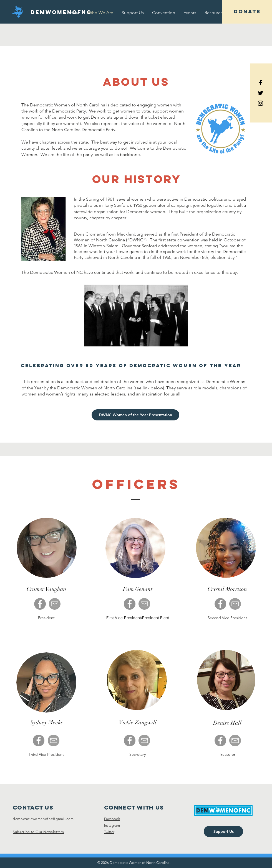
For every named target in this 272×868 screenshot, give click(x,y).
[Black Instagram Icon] (260, 103)
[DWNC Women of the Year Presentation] (135, 415)
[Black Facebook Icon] (260, 83)
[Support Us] (223, 831)
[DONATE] (247, 12)
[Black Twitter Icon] (260, 93)
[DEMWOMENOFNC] (61, 12)
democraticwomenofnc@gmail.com (43, 819)
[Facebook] (220, 604)
